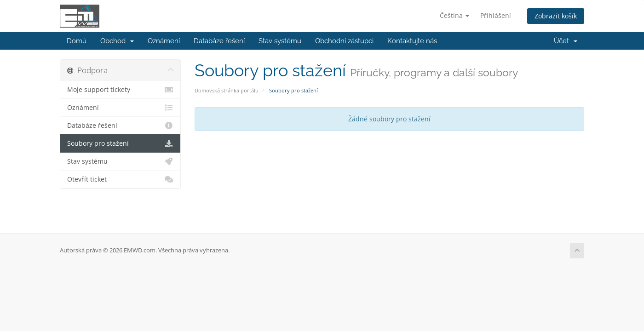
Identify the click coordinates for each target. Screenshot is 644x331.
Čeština (454, 15)
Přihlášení (496, 15)
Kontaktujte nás (412, 41)
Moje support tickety (120, 90)
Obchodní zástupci (344, 41)
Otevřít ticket (120, 179)
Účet (566, 41)
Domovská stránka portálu (227, 90)
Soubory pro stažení (120, 143)
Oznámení (164, 41)
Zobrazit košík (556, 16)
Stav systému (280, 41)
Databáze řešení (219, 41)
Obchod (117, 41)
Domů (77, 41)
